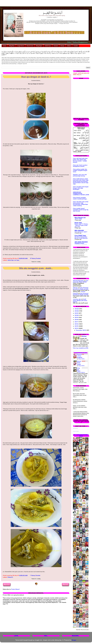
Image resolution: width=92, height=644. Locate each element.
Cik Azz (75, 288)
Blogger (74, 640)
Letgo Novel (20, 46)
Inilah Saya (48, 46)
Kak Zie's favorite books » (83, 630)
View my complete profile (81, 348)
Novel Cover (30, 46)
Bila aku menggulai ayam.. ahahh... (36, 268)
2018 (77, 320)
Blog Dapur (39, 46)
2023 (77, 309)
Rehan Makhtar (82, 372)
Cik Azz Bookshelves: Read (81, 353)
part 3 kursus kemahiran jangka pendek (81, 288)
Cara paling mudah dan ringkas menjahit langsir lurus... (80, 170)
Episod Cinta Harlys (79, 363)
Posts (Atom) (15, 589)
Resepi (62, 46)
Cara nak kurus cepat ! (81, 232)
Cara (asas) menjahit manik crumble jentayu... (80, 198)
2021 (77, 313)
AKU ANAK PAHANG (81, 242)
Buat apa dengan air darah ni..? (36, 77)
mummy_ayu (77, 299)
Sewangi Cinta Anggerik (80, 356)
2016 (77, 324)
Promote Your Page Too (76, 431)
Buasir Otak (78, 223)
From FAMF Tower (80, 236)
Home (5, 46)
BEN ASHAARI (79, 230)
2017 (77, 322)
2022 (77, 311)
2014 (77, 328)
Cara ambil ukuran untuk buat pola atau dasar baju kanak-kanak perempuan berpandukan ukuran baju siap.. (81, 181)
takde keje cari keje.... (14, 260)
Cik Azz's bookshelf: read (81, 435)
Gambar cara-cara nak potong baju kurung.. (80, 175)
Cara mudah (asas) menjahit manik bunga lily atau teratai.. (81, 210)
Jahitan (69, 46)
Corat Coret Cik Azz (75, 428)
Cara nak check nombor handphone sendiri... (80, 166)
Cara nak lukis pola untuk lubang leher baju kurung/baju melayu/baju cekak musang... (81, 204)
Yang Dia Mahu (79, 370)
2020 (77, 315)
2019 (77, 317)
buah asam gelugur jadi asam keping (80, 300)
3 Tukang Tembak (35, 258)
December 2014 (81, 330)
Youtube (76, 46)
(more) (83, 292)
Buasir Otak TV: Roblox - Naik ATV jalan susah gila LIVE (81, 225)
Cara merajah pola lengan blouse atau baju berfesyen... (81, 188)
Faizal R (75, 293)
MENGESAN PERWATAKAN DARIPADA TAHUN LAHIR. (81, 193)
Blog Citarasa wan (80, 218)
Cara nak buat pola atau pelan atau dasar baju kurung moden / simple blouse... (80, 160)
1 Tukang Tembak (35, 575)
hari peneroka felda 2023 (81, 281)
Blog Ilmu (12, 46)
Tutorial (56, 46)
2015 (77, 326)
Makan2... (10, 577)
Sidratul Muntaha (78, 281)
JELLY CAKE (78, 219)
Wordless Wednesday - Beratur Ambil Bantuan (81, 237)
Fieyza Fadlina (81, 359)
